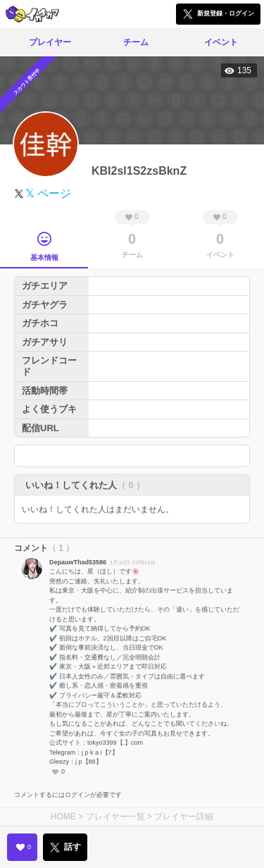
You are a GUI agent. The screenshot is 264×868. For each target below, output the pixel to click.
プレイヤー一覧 (115, 817)
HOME (63, 817)
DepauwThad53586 (78, 562)
